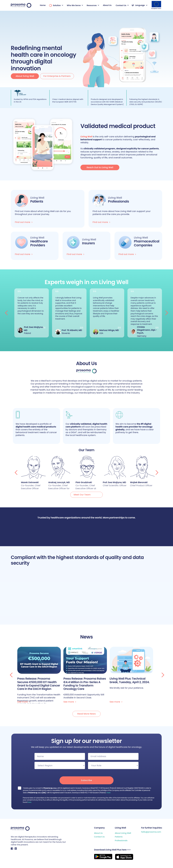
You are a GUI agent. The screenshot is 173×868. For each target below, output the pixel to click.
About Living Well (123, 833)
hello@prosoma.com (151, 832)
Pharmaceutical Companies (147, 243)
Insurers (88, 243)
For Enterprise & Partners (57, 76)
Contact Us (99, 837)
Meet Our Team (82, 495)
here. (30, 802)
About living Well (25, 76)
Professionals (121, 841)
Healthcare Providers (39, 243)
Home (43, 5)
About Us (107, 5)
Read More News (86, 714)
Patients (119, 837)
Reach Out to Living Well (100, 167)
